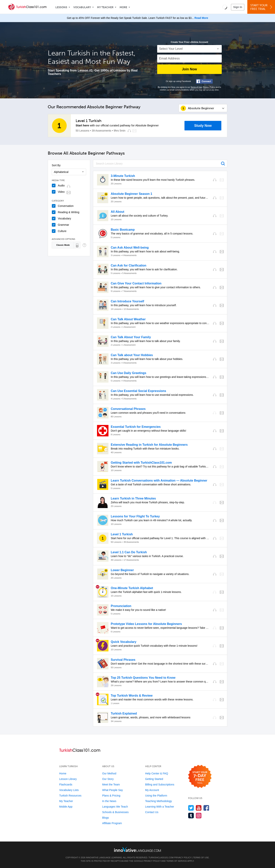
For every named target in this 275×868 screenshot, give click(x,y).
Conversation (66, 206)
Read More (201, 18)
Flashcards (66, 784)
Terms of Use (196, 87)
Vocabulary (82, 7)
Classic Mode (63, 245)
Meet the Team (111, 784)
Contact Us (152, 812)
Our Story (108, 779)
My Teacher (105, 7)
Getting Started (154, 779)
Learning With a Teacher (160, 807)
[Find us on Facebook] (206, 808)
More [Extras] (123, 7)
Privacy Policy (209, 87)
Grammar (63, 225)
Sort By (56, 165)
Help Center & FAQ (157, 773)
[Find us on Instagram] (199, 815)
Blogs (106, 818)
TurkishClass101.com (161, 858)
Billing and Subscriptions (160, 784)
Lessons (61, 7)
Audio (61, 185)
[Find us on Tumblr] (191, 815)
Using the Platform (156, 796)
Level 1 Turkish (89, 121)
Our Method (109, 773)
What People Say (112, 790)
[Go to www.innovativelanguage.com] (137, 849)
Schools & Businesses (115, 812)
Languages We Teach (115, 807)
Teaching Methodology (159, 801)
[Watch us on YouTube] (199, 808)
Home (63, 773)
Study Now (203, 126)
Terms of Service (177, 861)
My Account (152, 790)
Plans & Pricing (111, 796)
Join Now (189, 69)
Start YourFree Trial (262, 7)
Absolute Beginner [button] (201, 108)
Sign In (238, 7)
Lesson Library (68, 779)
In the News (109, 801)
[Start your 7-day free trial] (200, 777)
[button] (225, 7)
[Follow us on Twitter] (191, 808)
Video (61, 192)
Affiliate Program (112, 823)
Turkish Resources (70, 796)
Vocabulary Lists (69, 790)
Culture (62, 231)
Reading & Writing (69, 212)
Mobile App (66, 807)
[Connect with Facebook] (204, 81)
